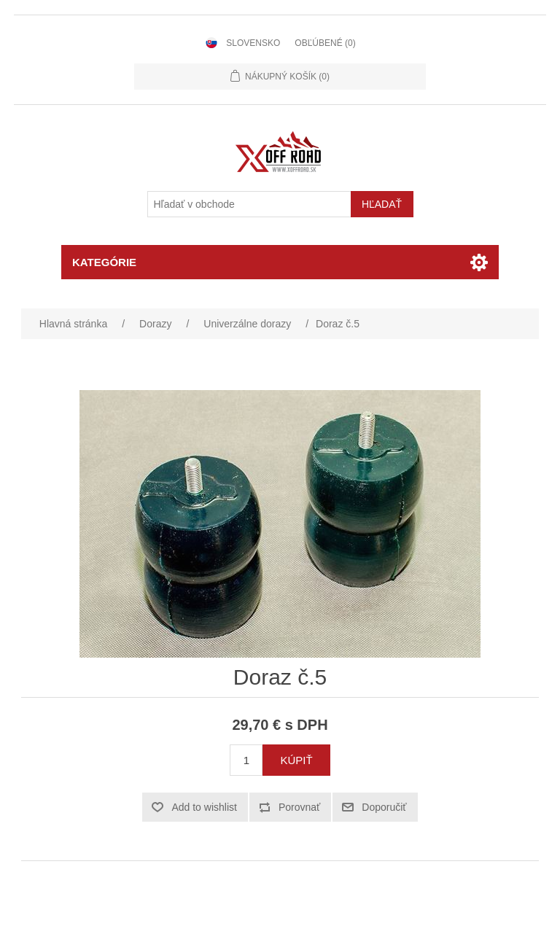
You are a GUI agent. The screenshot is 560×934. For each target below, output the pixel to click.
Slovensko (253, 43)
